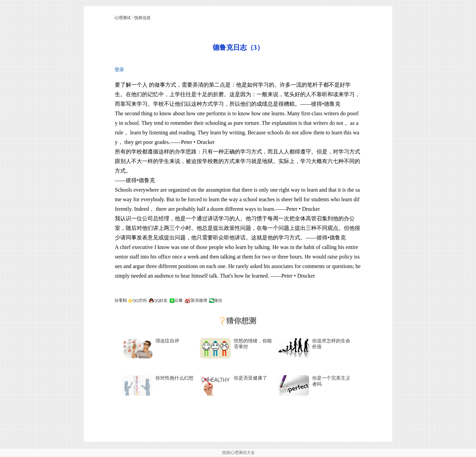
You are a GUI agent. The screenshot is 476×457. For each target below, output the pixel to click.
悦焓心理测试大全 (239, 453)
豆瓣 (179, 300)
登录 (119, 70)
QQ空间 (140, 300)
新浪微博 (199, 300)
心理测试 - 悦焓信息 (133, 18)
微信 (218, 300)
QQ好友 (161, 300)
